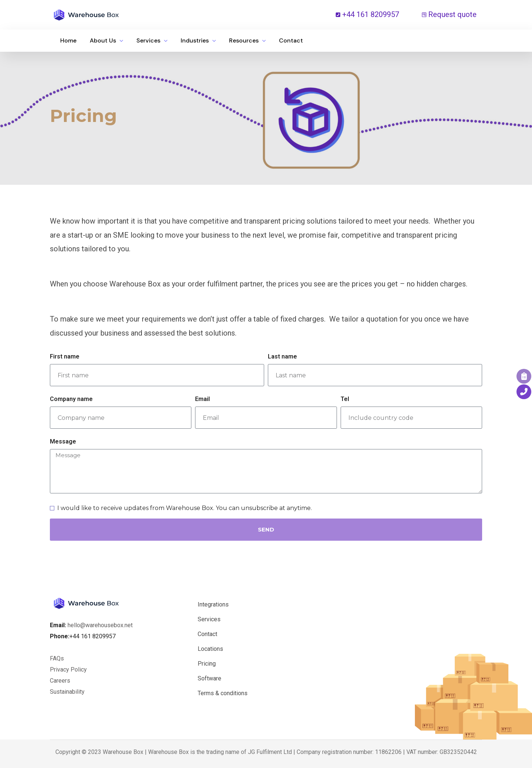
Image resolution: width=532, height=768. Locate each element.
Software (209, 678)
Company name (71, 399)
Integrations (213, 604)
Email (202, 399)
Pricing (207, 664)
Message (63, 441)
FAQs (57, 658)
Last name (282, 356)
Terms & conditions (223, 693)
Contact (207, 634)
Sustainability (67, 692)
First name (65, 356)
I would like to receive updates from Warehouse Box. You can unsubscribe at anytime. (185, 508)
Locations (210, 649)
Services (209, 619)
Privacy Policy (68, 670)
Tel (345, 399)
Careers (61, 681)
